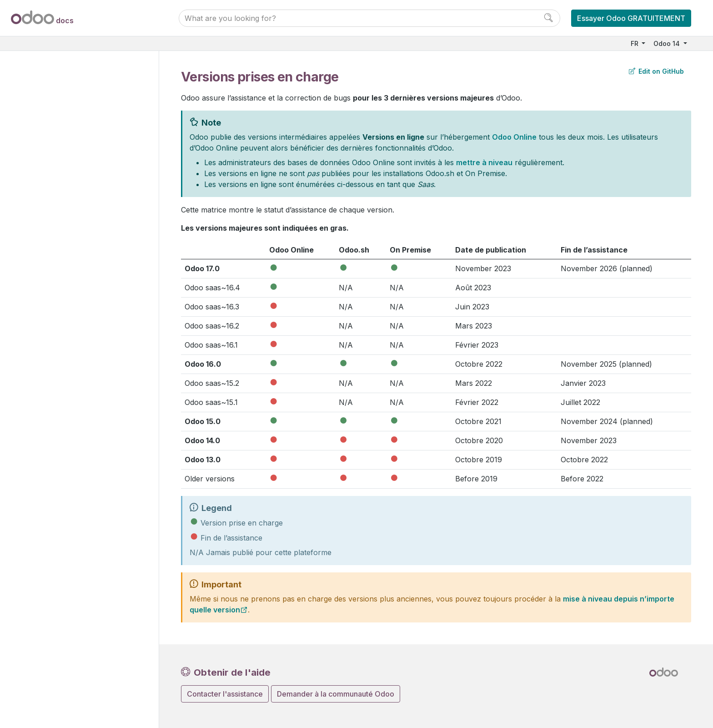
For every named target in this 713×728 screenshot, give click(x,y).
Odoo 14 (668, 43)
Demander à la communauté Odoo (336, 694)
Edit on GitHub (656, 71)
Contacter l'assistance (225, 694)
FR (635, 43)
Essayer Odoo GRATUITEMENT (631, 18)
